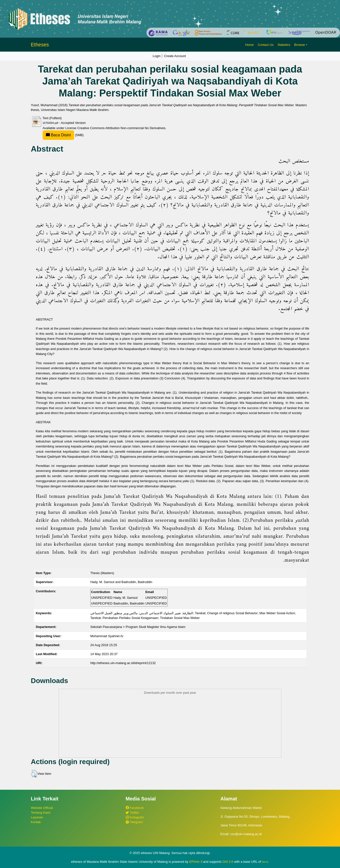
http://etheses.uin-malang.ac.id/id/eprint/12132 (123, 663)
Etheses (40, 45)
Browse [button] (300, 45)
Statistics (284, 45)
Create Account (175, 56)
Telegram (134, 822)
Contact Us (266, 45)
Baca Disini (58, 135)
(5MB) (63, 135)
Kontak (36, 822)
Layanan (37, 817)
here (265, 862)
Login (157, 56)
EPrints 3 (196, 862)
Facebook (135, 808)
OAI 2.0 (228, 862)
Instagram (135, 817)
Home (249, 45)
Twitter (132, 813)
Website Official (42, 808)
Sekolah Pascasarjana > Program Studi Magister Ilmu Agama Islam (138, 627)
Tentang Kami (41, 813)
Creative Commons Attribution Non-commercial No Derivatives (121, 128)
